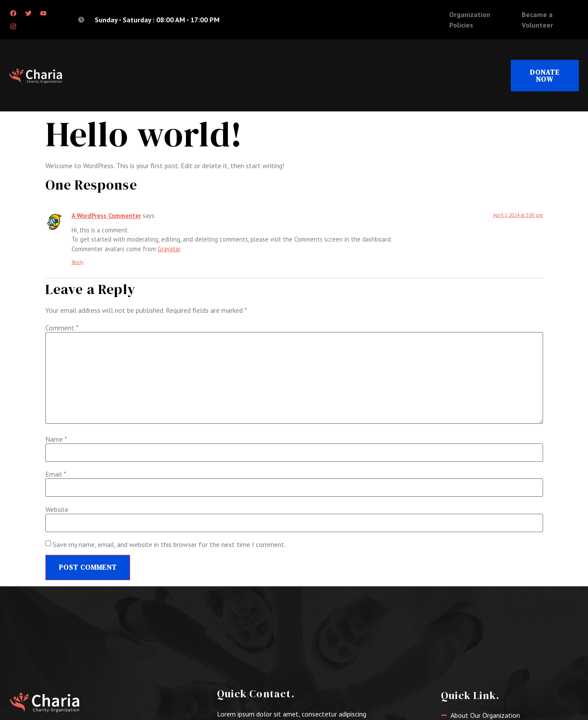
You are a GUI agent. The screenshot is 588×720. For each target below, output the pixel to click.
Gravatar (169, 249)
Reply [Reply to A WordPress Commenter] (77, 263)
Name (56, 440)
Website (57, 510)
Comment (62, 329)
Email (56, 475)
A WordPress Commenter (106, 216)
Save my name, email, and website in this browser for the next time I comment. (169, 545)
